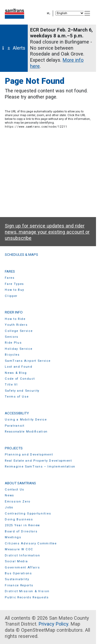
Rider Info (14, 312)
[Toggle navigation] (87, 13)
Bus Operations (18, 573)
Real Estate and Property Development (38, 461)
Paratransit (15, 426)
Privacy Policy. (54, 624)
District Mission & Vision (27, 591)
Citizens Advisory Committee (31, 543)
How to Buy (15, 290)
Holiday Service (19, 349)
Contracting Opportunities (28, 514)
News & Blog (16, 373)
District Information (23, 555)
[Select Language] (70, 13)
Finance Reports (19, 585)
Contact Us (15, 490)
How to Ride (15, 319)
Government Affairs (22, 568)
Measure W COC (19, 549)
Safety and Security (22, 391)
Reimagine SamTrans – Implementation (40, 467)
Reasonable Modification (26, 432)
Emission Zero (18, 502)
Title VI (11, 385)
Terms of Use (17, 397)
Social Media (16, 561)
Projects (14, 448)
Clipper (11, 296)
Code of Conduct (20, 379)
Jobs (9, 507)
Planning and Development (29, 455)
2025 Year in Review (22, 525)
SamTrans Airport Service (28, 361)
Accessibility (17, 413)
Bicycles (12, 355)
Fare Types (14, 284)
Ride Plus (13, 343)
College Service (19, 331)
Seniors (12, 337)
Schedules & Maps (21, 254)
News (9, 495)
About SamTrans (20, 483)
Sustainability (17, 579)
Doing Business (19, 519)
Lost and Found (19, 367)
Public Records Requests (27, 597)
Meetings (13, 537)
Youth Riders (16, 325)
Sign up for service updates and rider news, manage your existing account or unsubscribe (47, 232)
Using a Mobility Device (26, 420)
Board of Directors (21, 531)
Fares (10, 271)
